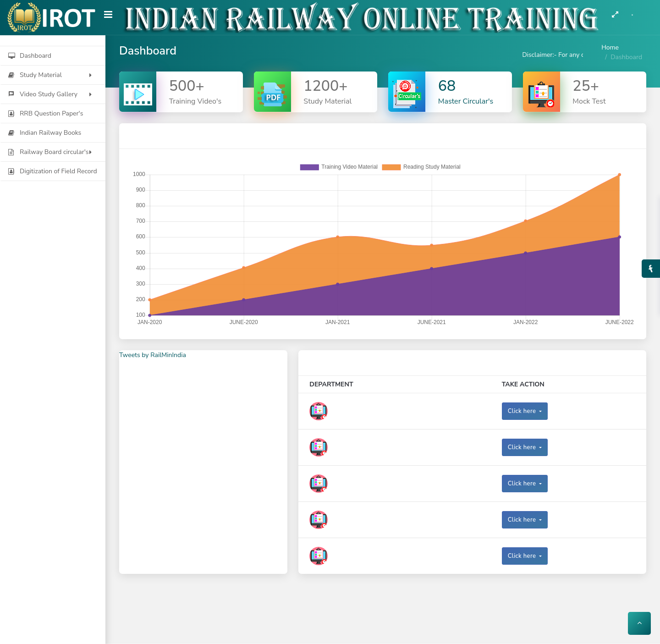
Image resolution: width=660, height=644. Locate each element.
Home (610, 47)
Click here (523, 411)
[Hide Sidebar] (108, 18)
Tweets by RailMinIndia (153, 355)
